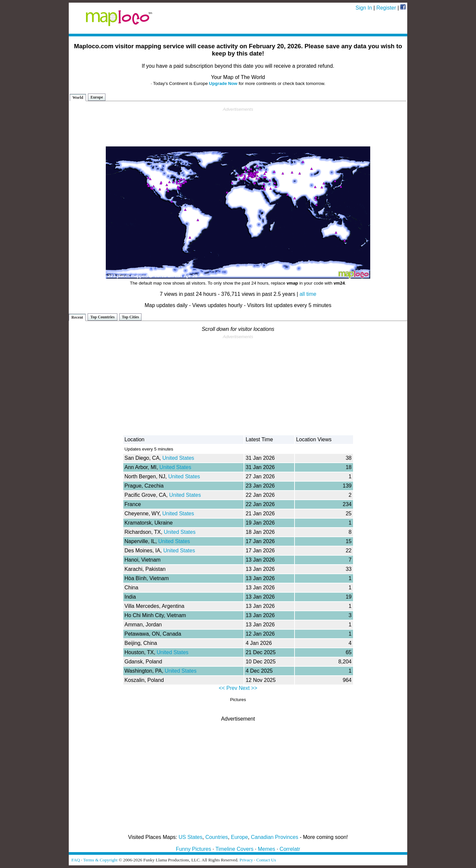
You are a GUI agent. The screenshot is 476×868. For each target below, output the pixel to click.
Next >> (248, 688)
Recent (77, 317)
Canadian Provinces (275, 837)
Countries (217, 837)
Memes (266, 849)
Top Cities (131, 317)
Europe (97, 97)
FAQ (76, 860)
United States (178, 458)
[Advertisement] (238, 127)
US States (190, 837)
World (78, 98)
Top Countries (102, 317)
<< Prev (228, 688)
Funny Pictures (194, 849)
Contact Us (266, 860)
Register (386, 8)
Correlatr (290, 849)
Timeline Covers (235, 849)
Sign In (364, 8)
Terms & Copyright (100, 860)
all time (308, 294)
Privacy (246, 860)
